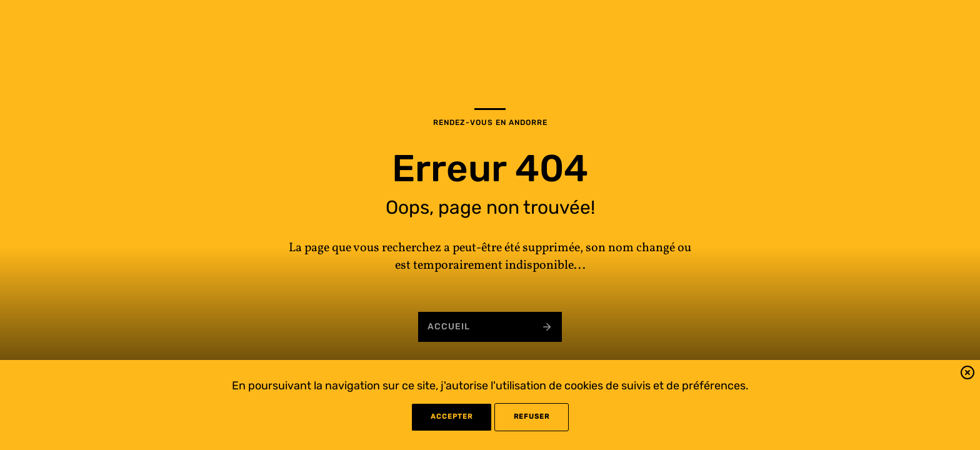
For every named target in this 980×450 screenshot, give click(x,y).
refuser (532, 417)
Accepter (452, 417)
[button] (967, 375)
